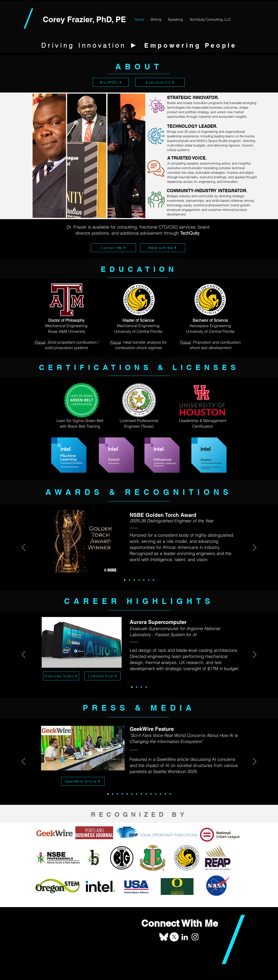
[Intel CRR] (132, 794)
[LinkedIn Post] (103, 676)
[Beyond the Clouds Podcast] (122, 794)
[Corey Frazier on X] (174, 937)
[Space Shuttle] (137, 687)
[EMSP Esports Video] (146, 794)
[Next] (255, 548)
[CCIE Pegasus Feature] (113, 794)
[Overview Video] (61, 676)
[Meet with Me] (163, 248)
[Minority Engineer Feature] (170, 794)
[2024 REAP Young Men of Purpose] (127, 794)
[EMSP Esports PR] (151, 794)
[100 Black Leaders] (141, 794)
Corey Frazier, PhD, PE (84, 19)
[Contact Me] (113, 248)
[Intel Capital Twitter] (156, 794)
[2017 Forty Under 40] (139, 580)
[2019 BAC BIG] (129, 580)
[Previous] (23, 548)
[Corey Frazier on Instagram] (195, 937)
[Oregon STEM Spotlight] (117, 794)
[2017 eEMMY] (144, 580)
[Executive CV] (160, 82)
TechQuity (190, 233)
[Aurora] (132, 687)
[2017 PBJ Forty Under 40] (161, 794)
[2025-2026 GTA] (125, 580)
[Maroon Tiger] (141, 687)
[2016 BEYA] (153, 580)
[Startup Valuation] (146, 687)
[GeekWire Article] (83, 781)
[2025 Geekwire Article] (108, 794)
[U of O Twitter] (165, 794)
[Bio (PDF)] (111, 82)
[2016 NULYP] (149, 580)
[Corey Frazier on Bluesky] (164, 937)
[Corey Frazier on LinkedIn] (185, 937)
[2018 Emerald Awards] (134, 580)
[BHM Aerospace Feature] (137, 794)
